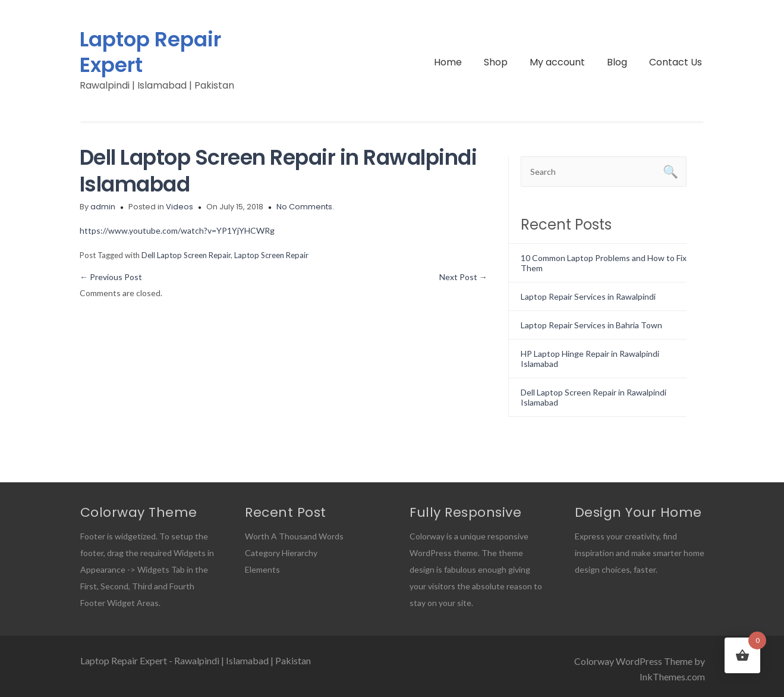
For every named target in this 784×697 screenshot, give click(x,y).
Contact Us (676, 62)
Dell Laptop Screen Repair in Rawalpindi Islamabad (278, 171)
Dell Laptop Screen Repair (186, 255)
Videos (180, 207)
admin (103, 207)
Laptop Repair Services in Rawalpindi (588, 296)
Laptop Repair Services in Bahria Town (591, 325)
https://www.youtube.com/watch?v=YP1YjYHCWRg (177, 230)
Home (448, 62)
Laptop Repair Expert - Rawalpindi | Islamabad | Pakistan (196, 660)
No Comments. (305, 207)
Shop (496, 62)
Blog (617, 62)
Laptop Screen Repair (271, 255)
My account (557, 62)
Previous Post (111, 277)
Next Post (463, 277)
